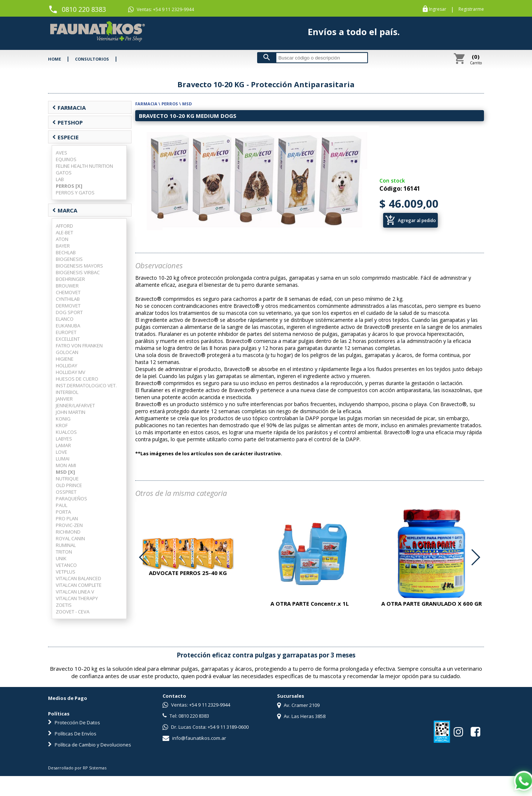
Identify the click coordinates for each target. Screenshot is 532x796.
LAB (60, 179)
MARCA (65, 210)
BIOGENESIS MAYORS (79, 266)
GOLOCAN (67, 352)
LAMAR (63, 445)
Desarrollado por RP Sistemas (77, 768)
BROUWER (67, 286)
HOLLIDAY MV (71, 372)
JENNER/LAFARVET (75, 405)
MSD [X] (65, 472)
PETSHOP (67, 122)
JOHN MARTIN (71, 412)
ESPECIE (65, 137)
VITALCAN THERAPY (77, 598)
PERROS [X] (69, 186)
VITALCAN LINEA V (75, 592)
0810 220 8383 (84, 9)
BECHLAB (66, 252)
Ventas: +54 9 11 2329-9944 (161, 10)
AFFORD (64, 226)
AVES (62, 153)
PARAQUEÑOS (71, 499)
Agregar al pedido (410, 220)
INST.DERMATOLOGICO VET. (86, 385)
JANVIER (64, 399)
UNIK (61, 558)
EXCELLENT (68, 339)
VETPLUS (66, 572)
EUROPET (66, 332)
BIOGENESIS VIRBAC (78, 272)
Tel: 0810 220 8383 (186, 716)
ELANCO (65, 319)
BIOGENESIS (69, 259)
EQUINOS (66, 159)
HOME (54, 59)
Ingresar (438, 9)
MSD (187, 104)
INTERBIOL (67, 392)
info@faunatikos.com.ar (194, 738)
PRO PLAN (67, 518)
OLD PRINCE (69, 485)
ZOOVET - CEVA (73, 612)
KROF (62, 425)
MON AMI (66, 465)
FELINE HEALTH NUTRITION (84, 166)
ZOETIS (64, 605)
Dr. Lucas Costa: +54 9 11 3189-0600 (206, 727)
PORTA (63, 512)
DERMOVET (68, 306)
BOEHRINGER (70, 279)
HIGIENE (65, 359)
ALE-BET (64, 232)
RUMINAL (66, 545)
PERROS (170, 104)
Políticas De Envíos (72, 734)
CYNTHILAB (68, 299)
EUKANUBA (68, 326)
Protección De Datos (74, 722)
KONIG (63, 419)
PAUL (62, 505)
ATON (62, 239)
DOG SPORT (69, 312)
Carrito (476, 59)
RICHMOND (68, 532)
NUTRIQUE (67, 479)
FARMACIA (69, 108)
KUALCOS (66, 432)
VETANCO (66, 565)
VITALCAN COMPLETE (79, 585)
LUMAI (63, 459)
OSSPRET (66, 492)
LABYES (64, 439)
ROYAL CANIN (70, 538)
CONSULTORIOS (92, 59)
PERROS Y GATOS (75, 193)
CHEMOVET (68, 292)
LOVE (62, 452)
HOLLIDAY (66, 365)
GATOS (64, 173)
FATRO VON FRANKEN (79, 346)
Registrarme (471, 9)
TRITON (64, 552)
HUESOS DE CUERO (77, 379)
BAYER (63, 246)
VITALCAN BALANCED (79, 578)
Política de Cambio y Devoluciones (90, 745)
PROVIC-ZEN (69, 525)
